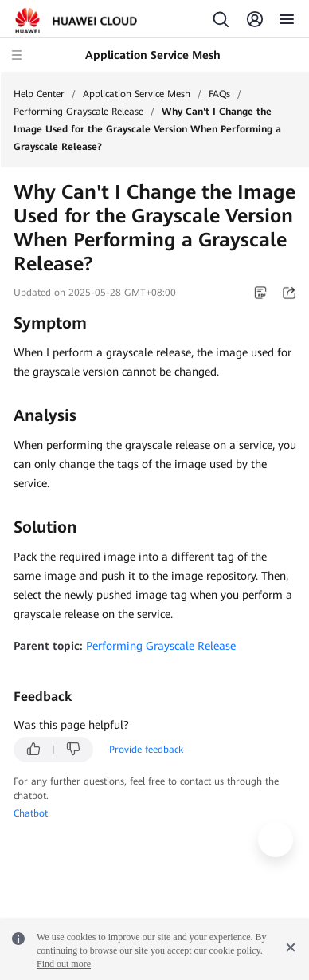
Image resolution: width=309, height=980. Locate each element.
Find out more (64, 964)
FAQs (219, 94)
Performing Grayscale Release (78, 112)
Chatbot (31, 813)
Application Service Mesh (137, 94)
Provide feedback (146, 750)
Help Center (39, 94)
